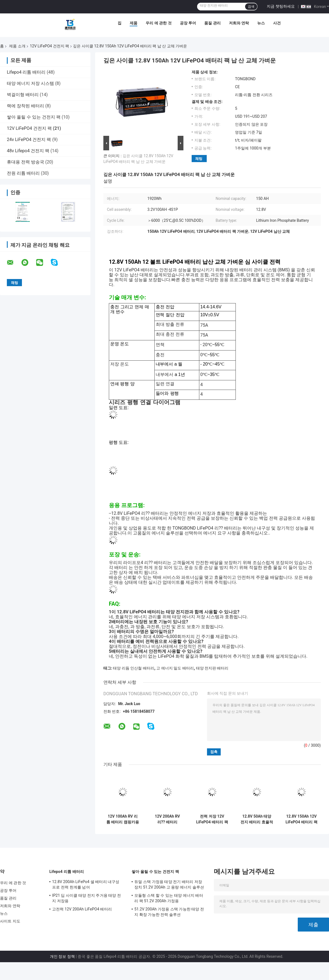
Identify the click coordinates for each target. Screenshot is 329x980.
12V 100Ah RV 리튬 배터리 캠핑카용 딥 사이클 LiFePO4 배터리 (123, 819)
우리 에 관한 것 (158, 23)
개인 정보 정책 (62, 956)
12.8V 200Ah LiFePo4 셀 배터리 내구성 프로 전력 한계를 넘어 (86, 884)
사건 (277, 23)
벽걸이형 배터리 (23, 95)
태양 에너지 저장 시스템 (30, 83)
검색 (251, 7)
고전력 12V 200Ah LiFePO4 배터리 (82, 909)
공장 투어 (188, 23)
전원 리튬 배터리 (23, 173)
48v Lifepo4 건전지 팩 (28, 151)
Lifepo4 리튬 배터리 (26, 72)
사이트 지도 (10, 921)
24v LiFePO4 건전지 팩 (29, 140)
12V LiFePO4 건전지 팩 (49, 46)
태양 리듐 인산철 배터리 (134, 668)
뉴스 (261, 23)
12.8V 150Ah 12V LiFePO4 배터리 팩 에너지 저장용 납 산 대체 (301, 819)
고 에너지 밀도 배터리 (175, 668)
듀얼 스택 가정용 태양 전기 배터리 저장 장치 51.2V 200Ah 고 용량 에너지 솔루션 (169, 884)
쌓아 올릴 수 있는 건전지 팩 (34, 117)
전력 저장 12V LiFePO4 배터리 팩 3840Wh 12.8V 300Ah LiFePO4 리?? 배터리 (212, 819)
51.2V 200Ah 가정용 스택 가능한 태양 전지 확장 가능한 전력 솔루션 (169, 912)
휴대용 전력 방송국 (25, 162)
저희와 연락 (239, 23)
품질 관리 (212, 23)
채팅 (199, 159)
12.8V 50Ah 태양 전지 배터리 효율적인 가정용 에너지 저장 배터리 (257, 819)
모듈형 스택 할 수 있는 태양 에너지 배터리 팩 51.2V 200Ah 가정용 (169, 898)
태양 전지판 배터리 (212, 668)
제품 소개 (17, 46)
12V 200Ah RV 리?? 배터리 (168, 819)
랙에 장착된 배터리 (25, 106)
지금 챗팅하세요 (281, 6)
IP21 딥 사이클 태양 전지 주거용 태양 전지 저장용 (86, 898)
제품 (134, 23)
